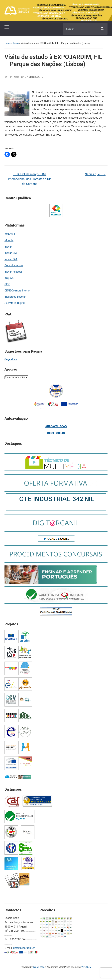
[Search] (81, 29)
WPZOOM (86, 967)
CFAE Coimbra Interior (17, 291)
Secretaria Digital (15, 303)
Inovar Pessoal (13, 272)
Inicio (16, 43)
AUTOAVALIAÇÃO (56, 426)
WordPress (39, 967)
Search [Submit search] (102, 29)
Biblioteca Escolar (15, 297)
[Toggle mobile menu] (7, 27)
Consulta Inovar (14, 265)
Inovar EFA (11, 253)
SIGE (7, 284)
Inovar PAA (11, 259)
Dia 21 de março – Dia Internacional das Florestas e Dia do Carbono (30, 179)
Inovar (8, 247)
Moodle (9, 240)
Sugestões (11, 359)
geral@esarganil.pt (24, 948)
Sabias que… (95, 174)
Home (8, 43)
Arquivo (9, 278)
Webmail (10, 234)
